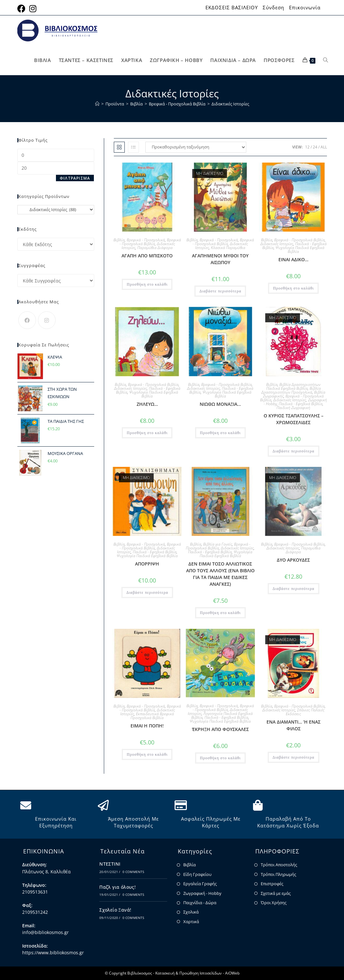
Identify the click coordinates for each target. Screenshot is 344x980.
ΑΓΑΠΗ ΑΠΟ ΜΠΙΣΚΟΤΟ (147, 256)
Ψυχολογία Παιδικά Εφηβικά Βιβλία (300, 249)
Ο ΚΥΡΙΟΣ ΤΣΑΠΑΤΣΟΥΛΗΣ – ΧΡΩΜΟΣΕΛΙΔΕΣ (294, 419)
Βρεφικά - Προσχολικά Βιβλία (150, 242)
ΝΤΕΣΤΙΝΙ (110, 864)
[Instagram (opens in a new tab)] (33, 9)
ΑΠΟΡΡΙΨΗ (147, 564)
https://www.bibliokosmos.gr (53, 953)
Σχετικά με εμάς (276, 893)
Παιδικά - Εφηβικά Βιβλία (301, 404)
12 (307, 147)
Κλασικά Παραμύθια (228, 248)
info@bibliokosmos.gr (45, 932)
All (324, 147)
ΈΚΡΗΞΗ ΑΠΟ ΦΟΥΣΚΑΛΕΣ (220, 729)
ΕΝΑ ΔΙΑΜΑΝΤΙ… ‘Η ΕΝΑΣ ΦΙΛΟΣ (294, 725)
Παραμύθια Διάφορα (155, 248)
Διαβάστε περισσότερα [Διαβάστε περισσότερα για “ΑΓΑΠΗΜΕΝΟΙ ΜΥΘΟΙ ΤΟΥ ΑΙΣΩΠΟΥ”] (220, 291)
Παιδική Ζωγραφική (293, 408)
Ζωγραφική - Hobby (202, 893)
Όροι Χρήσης (274, 903)
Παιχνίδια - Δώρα (200, 903)
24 (315, 147)
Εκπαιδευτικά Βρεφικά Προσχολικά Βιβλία (152, 716)
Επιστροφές (272, 884)
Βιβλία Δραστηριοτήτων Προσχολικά (291, 390)
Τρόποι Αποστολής (279, 865)
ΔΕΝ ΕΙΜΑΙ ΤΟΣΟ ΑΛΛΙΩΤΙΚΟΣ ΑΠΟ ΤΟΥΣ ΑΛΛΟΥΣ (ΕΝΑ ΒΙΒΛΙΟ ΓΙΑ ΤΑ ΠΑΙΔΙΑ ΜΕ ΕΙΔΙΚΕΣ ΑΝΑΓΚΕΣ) (220, 574)
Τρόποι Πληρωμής (278, 874)
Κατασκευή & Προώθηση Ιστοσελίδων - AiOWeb (197, 973)
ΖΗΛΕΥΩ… (147, 404)
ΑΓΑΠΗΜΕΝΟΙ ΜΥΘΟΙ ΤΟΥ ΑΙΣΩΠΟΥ (220, 259)
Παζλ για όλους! (118, 887)
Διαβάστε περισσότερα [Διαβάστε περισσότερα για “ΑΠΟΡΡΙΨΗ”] (147, 592)
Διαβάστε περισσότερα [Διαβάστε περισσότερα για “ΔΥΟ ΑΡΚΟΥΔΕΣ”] (294, 589)
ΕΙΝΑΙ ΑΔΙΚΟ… (293, 259)
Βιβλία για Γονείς (218, 544)
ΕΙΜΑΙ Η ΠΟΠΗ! (147, 726)
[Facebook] (27, 320)
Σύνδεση (273, 8)
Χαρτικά (191, 922)
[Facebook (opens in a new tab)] (22, 9)
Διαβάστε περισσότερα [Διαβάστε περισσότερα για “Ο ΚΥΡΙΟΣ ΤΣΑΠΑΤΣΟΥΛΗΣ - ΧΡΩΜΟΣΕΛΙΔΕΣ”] (294, 451)
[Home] (97, 104)
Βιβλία (119, 240)
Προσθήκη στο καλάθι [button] (147, 284)
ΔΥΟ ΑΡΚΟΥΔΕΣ (293, 560)
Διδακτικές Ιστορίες (230, 104)
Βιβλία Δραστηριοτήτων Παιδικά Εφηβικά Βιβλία (294, 386)
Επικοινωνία (305, 8)
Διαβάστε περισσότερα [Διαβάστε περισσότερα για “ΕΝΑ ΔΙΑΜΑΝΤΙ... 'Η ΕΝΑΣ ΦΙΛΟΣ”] (294, 757)
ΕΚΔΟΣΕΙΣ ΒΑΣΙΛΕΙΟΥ (232, 8)
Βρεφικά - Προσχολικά (146, 240)
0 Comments (133, 872)
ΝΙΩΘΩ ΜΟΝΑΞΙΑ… (220, 404)
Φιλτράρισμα (75, 178)
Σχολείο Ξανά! (115, 910)
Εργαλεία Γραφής (200, 884)
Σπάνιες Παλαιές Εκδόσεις (305, 712)
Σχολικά (191, 912)
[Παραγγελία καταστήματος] (196, 147)
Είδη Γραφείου (197, 874)
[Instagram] (47, 320)
